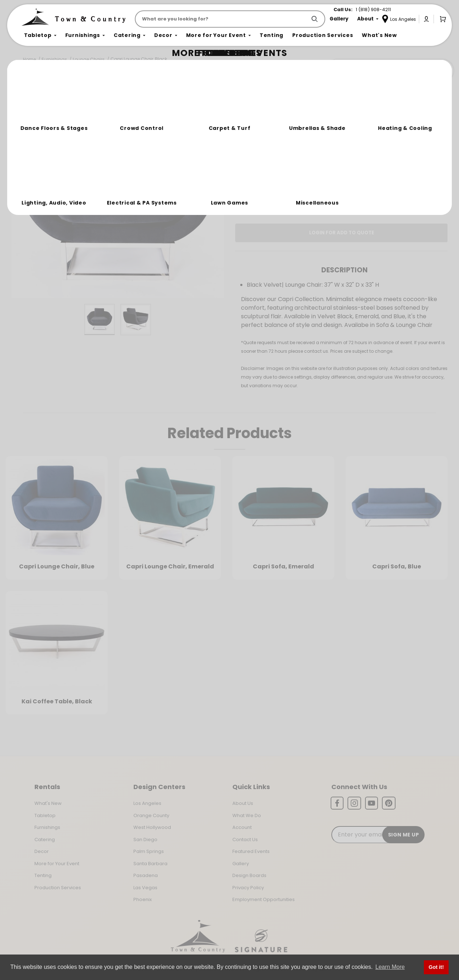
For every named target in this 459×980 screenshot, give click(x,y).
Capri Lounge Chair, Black (139, 59)
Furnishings (54, 59)
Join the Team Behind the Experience (389, 71)
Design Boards (249, 875)
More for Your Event (57, 864)
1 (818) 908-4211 (373, 10)
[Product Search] (222, 19)
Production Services (58, 888)
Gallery (241, 864)
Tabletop (45, 815)
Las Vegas (145, 888)
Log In (279, 198)
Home (29, 59)
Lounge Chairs (89, 59)
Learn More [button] (390, 967)
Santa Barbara (150, 864)
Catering (45, 840)
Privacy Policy (248, 888)
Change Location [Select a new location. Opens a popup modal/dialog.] (365, 177)
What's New (48, 803)
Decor (42, 851)
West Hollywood (152, 827)
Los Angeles (147, 803)
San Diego (145, 840)
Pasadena (146, 875)
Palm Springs (149, 851)
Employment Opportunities (264, 899)
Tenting (43, 875)
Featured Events (251, 851)
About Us (243, 803)
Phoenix (143, 899)
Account (242, 827)
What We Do (247, 815)
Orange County (151, 815)
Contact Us (245, 840)
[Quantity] (412, 152)
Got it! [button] (436, 967)
